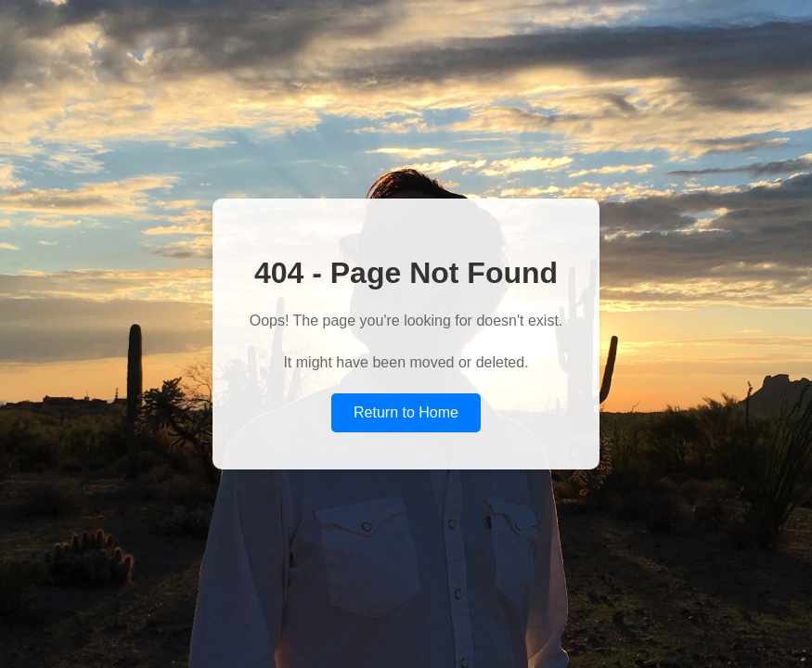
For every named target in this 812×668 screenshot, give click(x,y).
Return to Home (406, 412)
